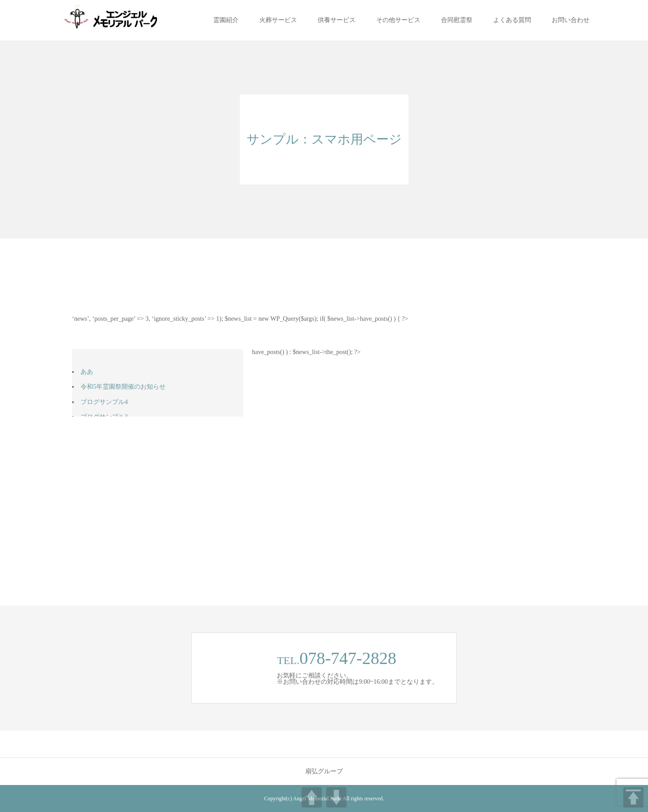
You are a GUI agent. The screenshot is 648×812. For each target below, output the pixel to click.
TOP (633, 797)
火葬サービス (278, 20)
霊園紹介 (226, 20)
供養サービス (337, 20)
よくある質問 (512, 20)
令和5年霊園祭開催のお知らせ (123, 387)
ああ (87, 372)
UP (312, 797)
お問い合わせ (571, 20)
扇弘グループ (324, 772)
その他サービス (398, 20)
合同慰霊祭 (457, 20)
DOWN (336, 797)
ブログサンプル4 (104, 402)
